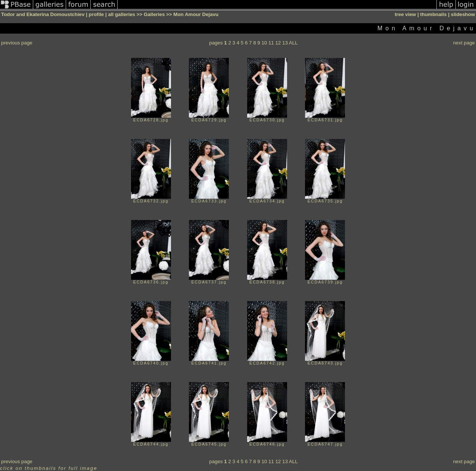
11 (271, 43)
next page (464, 43)
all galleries (122, 14)
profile (97, 14)
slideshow (463, 14)
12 (278, 43)
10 (264, 43)
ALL (293, 43)
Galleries (154, 14)
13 (285, 43)
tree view (405, 14)
